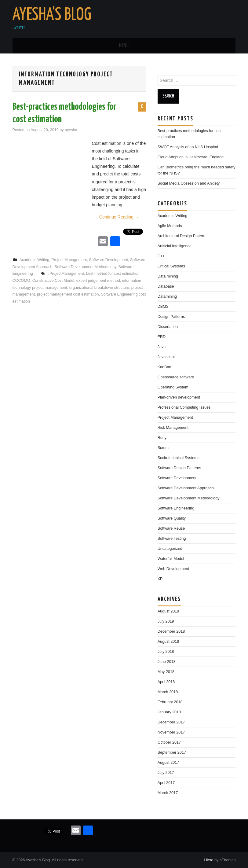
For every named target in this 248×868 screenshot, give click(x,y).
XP (160, 579)
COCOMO (21, 281)
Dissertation (168, 327)
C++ (161, 256)
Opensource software (176, 377)
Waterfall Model (171, 559)
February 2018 (170, 702)
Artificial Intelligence (175, 246)
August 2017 (168, 763)
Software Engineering (176, 508)
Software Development (108, 260)
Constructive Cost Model (53, 281)
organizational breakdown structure (99, 288)
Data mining (168, 276)
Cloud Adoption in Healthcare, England (191, 157)
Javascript (166, 357)
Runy (162, 438)
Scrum (163, 448)
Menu (124, 46)
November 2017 (171, 732)
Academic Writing (35, 260)
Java (162, 347)
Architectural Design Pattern (182, 236)
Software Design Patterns (179, 468)
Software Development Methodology (86, 267)
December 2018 (171, 631)
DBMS (163, 307)
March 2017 (168, 793)
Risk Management (173, 428)
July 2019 (166, 621)
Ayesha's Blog (52, 15)
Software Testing (172, 539)
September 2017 (172, 752)
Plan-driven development (179, 397)
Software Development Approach (186, 488)
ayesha (71, 130)
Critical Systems (171, 266)
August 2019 (168, 611)
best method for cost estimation (113, 274)
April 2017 (166, 783)
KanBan (164, 367)
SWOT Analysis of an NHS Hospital (188, 147)
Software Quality (172, 518)
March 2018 (168, 692)
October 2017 (169, 742)
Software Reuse (171, 528)
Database (166, 286)
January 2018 (169, 712)
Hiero (209, 860)
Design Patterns (171, 317)
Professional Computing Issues (184, 407)
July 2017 (166, 773)
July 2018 (166, 652)
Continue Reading (119, 217)
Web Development (173, 569)
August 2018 (168, 642)
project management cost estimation (68, 294)
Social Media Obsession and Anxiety (189, 183)
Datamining (167, 296)
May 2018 (166, 672)
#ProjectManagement (66, 274)
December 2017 (171, 722)
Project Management (69, 260)
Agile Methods (170, 226)
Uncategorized (170, 549)
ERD (162, 337)
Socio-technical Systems (179, 458)
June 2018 (167, 662)
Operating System (173, 387)
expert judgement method (98, 281)
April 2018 (166, 682)
